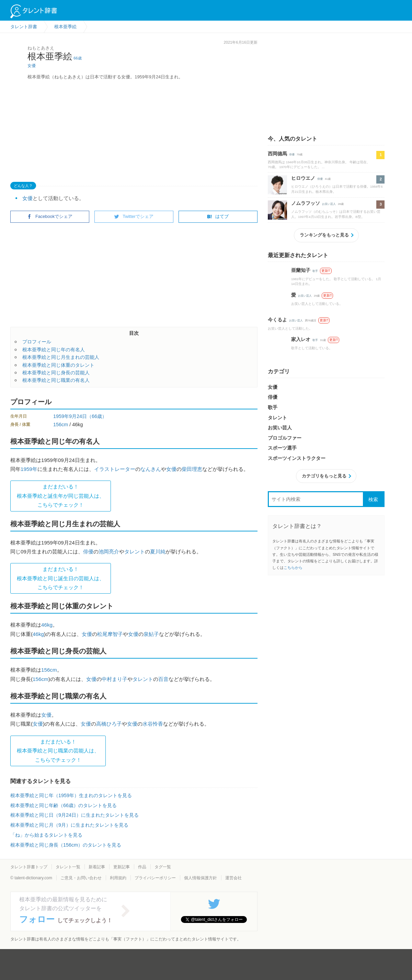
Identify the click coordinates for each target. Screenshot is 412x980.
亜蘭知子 (301, 270)
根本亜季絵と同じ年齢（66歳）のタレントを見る (64, 805)
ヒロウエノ (303, 178)
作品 (142, 867)
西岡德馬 (277, 154)
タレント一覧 (68, 867)
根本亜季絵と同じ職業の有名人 (56, 380)
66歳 (77, 58)
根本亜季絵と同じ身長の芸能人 (56, 373)
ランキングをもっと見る (324, 235)
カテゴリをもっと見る (324, 476)
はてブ (218, 216)
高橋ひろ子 (109, 724)
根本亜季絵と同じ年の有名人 (54, 350)
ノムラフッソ (306, 203)
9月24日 (78, 416)
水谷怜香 (153, 724)
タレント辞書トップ (29, 867)
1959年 (61, 416)
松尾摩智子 (110, 634)
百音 (163, 679)
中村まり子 (115, 679)
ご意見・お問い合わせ (81, 878)
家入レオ (301, 339)
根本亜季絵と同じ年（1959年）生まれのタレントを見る (71, 795)
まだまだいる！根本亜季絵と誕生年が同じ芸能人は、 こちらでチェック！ (61, 496)
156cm (61, 425)
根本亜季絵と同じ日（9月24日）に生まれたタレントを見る (75, 815)
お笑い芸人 (329, 204)
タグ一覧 (163, 867)
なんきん (151, 469)
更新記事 (122, 867)
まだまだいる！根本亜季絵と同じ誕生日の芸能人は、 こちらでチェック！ (61, 578)
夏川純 (158, 552)
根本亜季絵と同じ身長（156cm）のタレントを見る (66, 845)
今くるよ (277, 320)
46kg (47, 625)
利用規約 (118, 878)
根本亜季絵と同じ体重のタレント (58, 365)
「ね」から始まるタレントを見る (46, 835)
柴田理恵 (192, 469)
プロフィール (37, 342)
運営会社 (233, 878)
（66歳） (97, 416)
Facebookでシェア (50, 216)
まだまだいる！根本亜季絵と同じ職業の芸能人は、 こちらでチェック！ (58, 751)
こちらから (293, 568)
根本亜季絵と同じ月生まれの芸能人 (61, 357)
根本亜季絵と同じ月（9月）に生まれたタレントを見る (69, 825)
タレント (135, 552)
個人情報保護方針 (201, 878)
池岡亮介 (109, 552)
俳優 (88, 552)
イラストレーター (115, 469)
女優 (32, 66)
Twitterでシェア (134, 216)
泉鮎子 (151, 634)
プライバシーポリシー (155, 878)
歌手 (315, 271)
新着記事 (97, 867)
